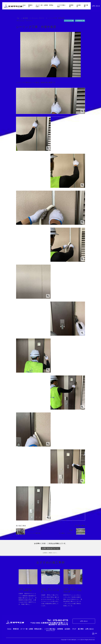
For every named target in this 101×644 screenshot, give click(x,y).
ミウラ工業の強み (61, 6)
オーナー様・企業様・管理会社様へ (44, 6)
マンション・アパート (38, 18)
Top (18, 18)
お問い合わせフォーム (50, 548)
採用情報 (71, 6)
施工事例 (25, 18)
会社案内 (79, 6)
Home (24, 6)
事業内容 (30, 6)
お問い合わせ (84, 621)
